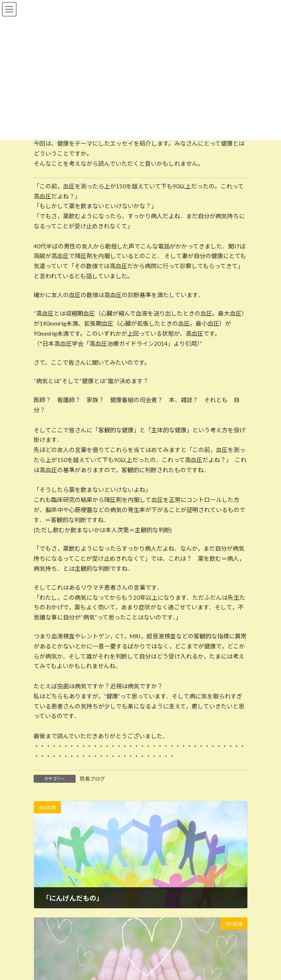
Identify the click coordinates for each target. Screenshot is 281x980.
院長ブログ (92, 779)
